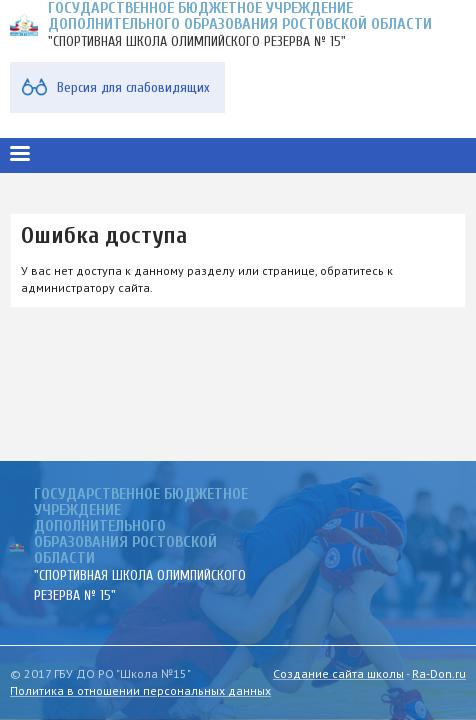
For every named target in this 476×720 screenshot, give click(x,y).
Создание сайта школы (338, 673)
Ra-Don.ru (439, 673)
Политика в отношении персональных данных (140, 690)
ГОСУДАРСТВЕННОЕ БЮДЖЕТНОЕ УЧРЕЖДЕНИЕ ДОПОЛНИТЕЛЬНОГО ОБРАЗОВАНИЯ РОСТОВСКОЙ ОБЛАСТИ (141, 526)
